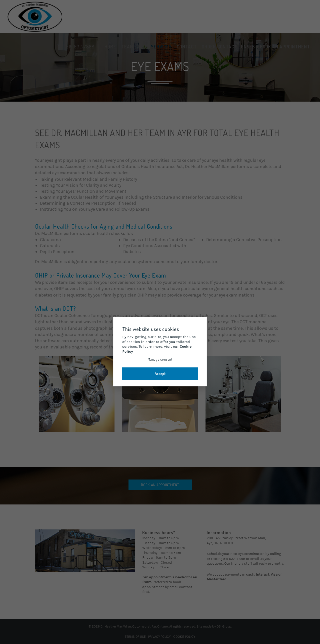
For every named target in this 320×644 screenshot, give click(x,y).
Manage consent (160, 359)
